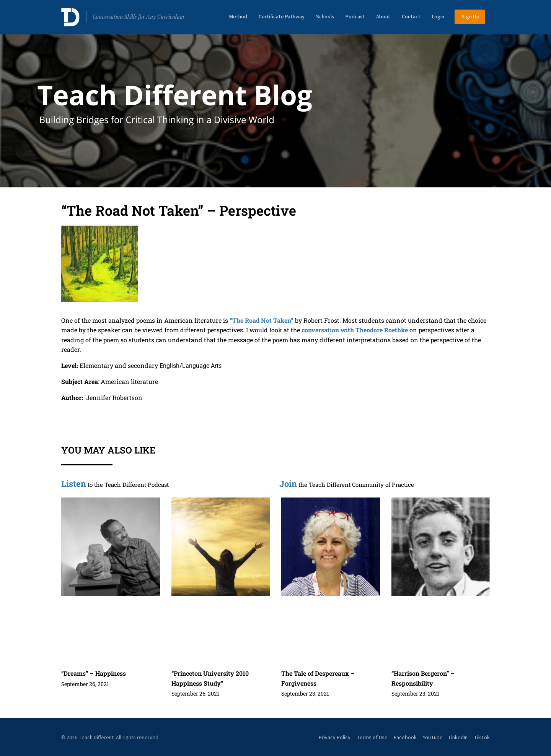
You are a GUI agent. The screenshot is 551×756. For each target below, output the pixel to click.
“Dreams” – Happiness (94, 673)
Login (438, 17)
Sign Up (470, 17)
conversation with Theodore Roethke (355, 330)
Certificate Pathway (282, 17)
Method (238, 17)
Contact (411, 17)
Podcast (355, 17)
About (383, 17)
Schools (325, 17)
